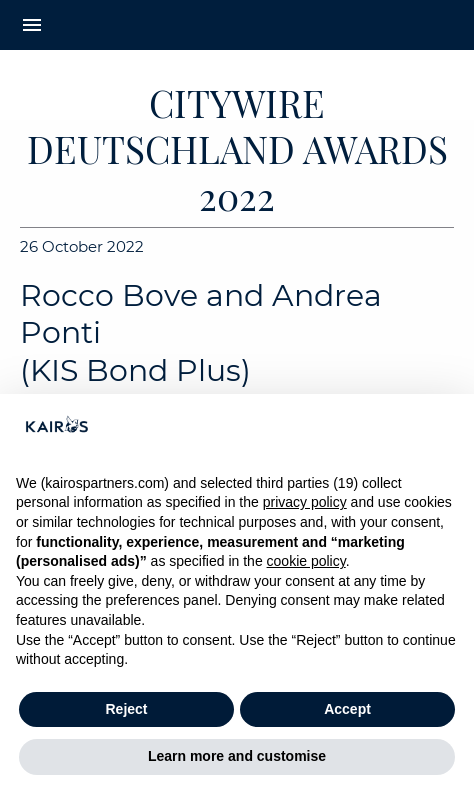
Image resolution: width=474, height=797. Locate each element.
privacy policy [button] (305, 502)
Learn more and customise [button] (237, 756)
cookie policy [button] (306, 561)
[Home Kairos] (237, 25)
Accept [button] (347, 709)
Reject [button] (126, 709)
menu (32, 25)
